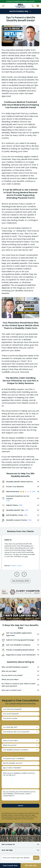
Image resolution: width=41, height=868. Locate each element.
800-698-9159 (31, 866)
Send (36, 858)
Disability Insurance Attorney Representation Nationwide (21, 6)
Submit (20, 806)
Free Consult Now (10, 866)
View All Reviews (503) (20, 581)
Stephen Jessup (16, 566)
